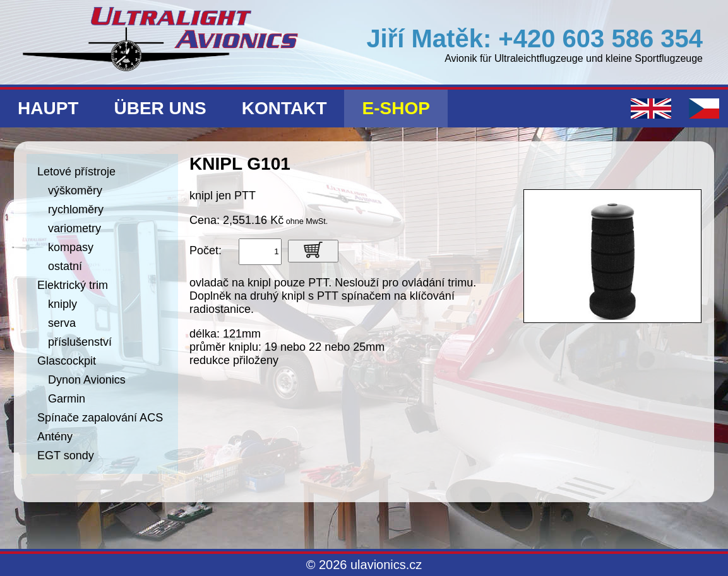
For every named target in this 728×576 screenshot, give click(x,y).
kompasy (71, 247)
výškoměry (75, 191)
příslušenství (80, 342)
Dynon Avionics (87, 380)
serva (62, 323)
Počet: (206, 250)
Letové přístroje (76, 172)
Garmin (67, 399)
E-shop (396, 108)
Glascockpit (67, 361)
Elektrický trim (73, 285)
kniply (63, 304)
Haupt (48, 108)
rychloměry (76, 209)
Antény (55, 437)
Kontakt (284, 108)
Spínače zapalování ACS (100, 418)
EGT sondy (66, 456)
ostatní (65, 266)
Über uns (160, 108)
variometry (75, 228)
